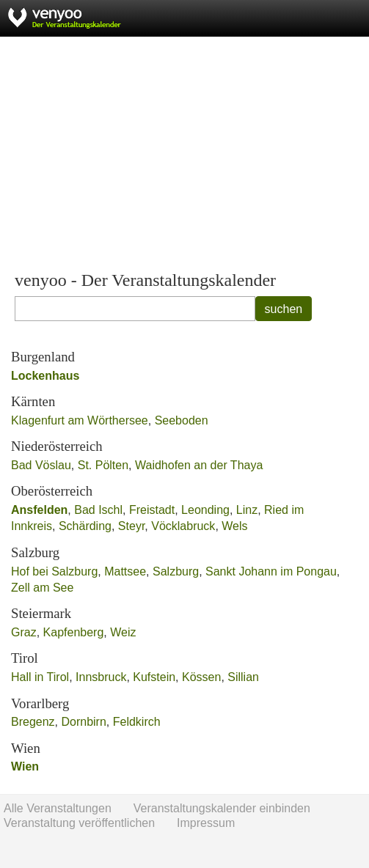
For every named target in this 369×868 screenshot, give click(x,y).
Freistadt (152, 510)
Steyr (131, 526)
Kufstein (154, 677)
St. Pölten (103, 465)
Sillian (243, 677)
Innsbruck (101, 677)
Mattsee (125, 571)
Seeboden (182, 420)
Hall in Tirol (40, 677)
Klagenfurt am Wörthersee (80, 420)
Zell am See (42, 588)
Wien (25, 766)
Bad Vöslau (41, 465)
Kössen (201, 677)
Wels (234, 526)
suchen (284, 309)
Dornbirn (83, 722)
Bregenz (33, 722)
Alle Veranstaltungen (58, 808)
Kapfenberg (74, 632)
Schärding (85, 526)
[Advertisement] (184, 154)
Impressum (206, 823)
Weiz (123, 632)
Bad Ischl (98, 510)
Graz (24, 632)
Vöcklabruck (183, 526)
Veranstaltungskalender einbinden (222, 808)
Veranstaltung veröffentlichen (79, 823)
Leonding (205, 510)
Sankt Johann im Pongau (271, 571)
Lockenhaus (45, 376)
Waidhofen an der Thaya (199, 465)
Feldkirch (137, 722)
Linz (247, 510)
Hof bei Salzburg (54, 571)
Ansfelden (39, 510)
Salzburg (176, 571)
